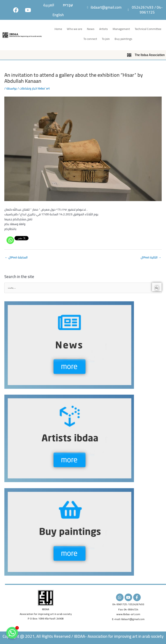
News (91, 29)
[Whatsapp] (10, 240)
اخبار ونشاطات (28, 88)
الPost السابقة (16, 257)
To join (106, 39)
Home (58, 29)
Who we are (74, 29)
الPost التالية (151, 257)
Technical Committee (148, 29)
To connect (90, 39)
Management (121, 29)
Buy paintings (123, 39)
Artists (104, 29)
